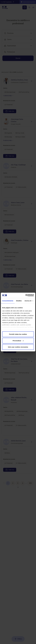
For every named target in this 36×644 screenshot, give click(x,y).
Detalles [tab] (19, 301)
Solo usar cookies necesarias (18, 347)
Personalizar (18, 341)
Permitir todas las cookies (18, 334)
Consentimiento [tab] (8, 301)
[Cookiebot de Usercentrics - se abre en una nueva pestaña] (26, 295)
